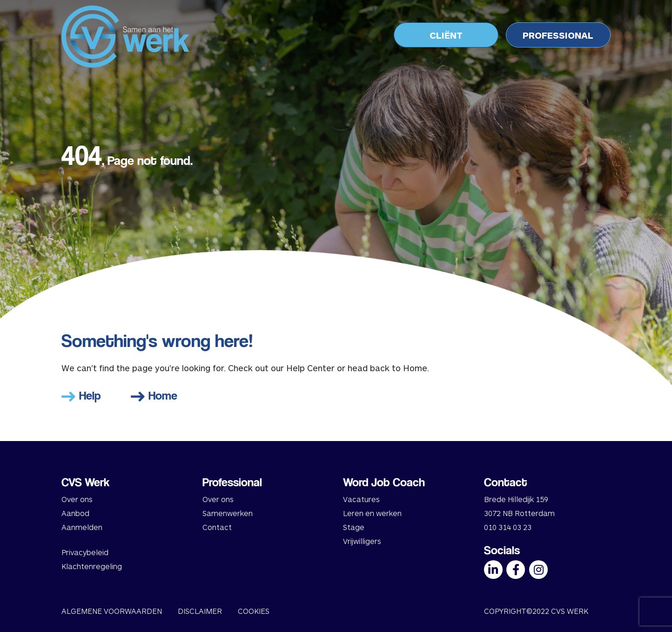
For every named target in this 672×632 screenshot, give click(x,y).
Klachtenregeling (92, 566)
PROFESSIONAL (558, 35)
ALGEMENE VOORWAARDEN (112, 611)
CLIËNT (446, 35)
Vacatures (361, 499)
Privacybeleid (85, 552)
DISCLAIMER (200, 611)
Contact (217, 527)
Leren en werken (372, 513)
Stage (354, 527)
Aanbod (75, 513)
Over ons (77, 499)
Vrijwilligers (362, 541)
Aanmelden (82, 527)
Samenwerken (228, 513)
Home (154, 395)
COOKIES (254, 611)
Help (81, 395)
